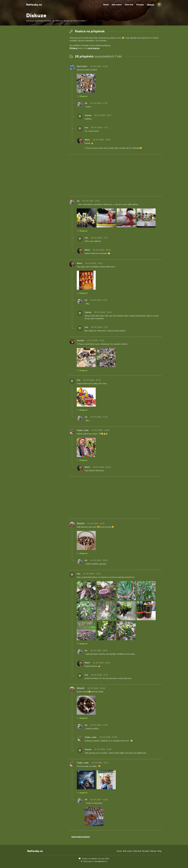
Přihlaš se (74, 48)
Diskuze (151, 5)
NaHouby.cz (34, 5)
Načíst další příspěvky (81, 837)
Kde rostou (117, 5)
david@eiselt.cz (101, 861)
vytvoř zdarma (93, 48)
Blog (159, 851)
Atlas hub (129, 5)
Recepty (140, 5)
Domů (106, 5)
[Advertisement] (46, 68)
